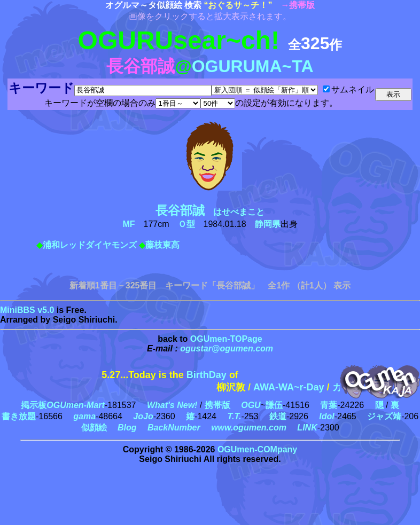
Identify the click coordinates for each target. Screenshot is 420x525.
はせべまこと (214, 212)
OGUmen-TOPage (226, 339)
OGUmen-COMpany (257, 449)
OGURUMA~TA (253, 66)
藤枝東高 (162, 245)
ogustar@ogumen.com (227, 348)
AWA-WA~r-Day (296, 387)
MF (129, 224)
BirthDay (207, 375)
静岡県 (268, 224)
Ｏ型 (186, 224)
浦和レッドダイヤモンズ (90, 245)
